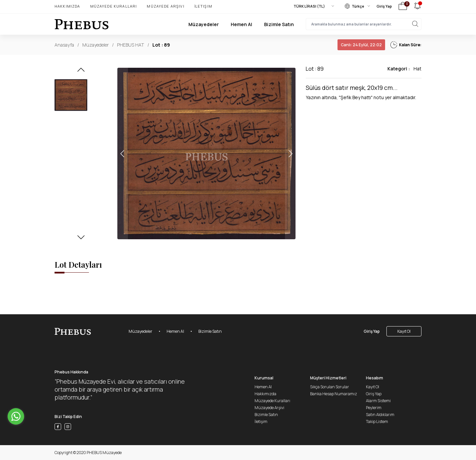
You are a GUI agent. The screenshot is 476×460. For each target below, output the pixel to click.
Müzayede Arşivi (165, 6)
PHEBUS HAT (131, 45)
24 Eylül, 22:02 (361, 45)
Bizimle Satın (279, 24)
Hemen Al (241, 24)
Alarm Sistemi (378, 401)
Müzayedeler (204, 24)
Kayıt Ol (404, 331)
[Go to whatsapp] (16, 416)
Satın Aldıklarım (380, 415)
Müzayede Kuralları (114, 6)
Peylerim (374, 408)
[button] (81, 72)
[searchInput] (364, 24)
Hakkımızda (67, 6)
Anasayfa (64, 45)
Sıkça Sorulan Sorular (330, 387)
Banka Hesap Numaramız (334, 394)
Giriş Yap (384, 6)
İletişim (203, 6)
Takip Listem (377, 422)
